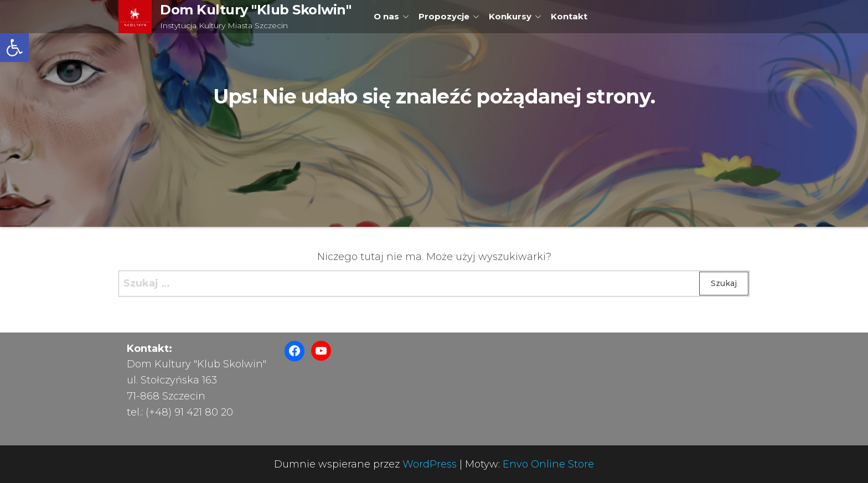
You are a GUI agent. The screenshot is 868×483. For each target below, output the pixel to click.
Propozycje (444, 16)
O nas (386, 16)
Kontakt (569, 16)
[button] (14, 48)
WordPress (430, 464)
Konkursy (510, 16)
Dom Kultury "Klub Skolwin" (256, 10)
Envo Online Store (548, 464)
